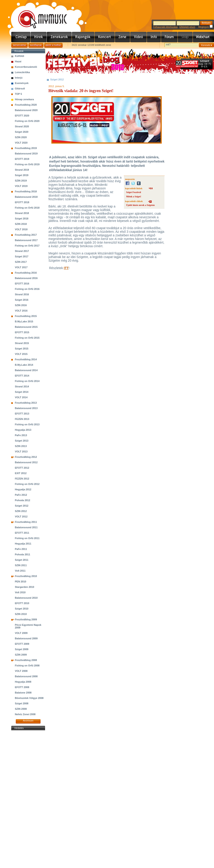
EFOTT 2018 (22, 202)
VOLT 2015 (21, 354)
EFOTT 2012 (22, 468)
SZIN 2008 (21, 709)
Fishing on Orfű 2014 (27, 381)
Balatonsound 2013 (26, 408)
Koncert (105, 37)
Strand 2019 (22, 170)
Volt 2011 (20, 571)
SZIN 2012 (21, 511)
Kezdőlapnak (36, 45)
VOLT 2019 (21, 186)
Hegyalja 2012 (23, 489)
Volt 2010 (20, 592)
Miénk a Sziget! (134, 197)
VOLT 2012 (21, 517)
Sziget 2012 (22, 506)
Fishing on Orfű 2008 (27, 666)
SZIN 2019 (21, 181)
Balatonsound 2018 (26, 197)
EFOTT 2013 (22, 414)
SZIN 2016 (21, 305)
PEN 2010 (20, 582)
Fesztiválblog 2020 (26, 105)
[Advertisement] (28, 799)
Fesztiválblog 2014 (26, 359)
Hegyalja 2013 (23, 430)
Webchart (203, 37)
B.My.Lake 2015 (24, 321)
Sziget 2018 (22, 219)
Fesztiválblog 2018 (26, 191)
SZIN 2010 (21, 614)
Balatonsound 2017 (26, 240)
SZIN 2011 (21, 565)
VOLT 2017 (21, 267)
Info (154, 37)
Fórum (169, 37)
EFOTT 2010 (22, 603)
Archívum (28, 721)
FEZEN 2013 (22, 419)
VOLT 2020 (21, 143)
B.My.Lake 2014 (24, 365)
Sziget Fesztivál (134, 192)
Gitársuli (20, 88)
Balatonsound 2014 (26, 370)
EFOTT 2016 (22, 284)
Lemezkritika (22, 72)
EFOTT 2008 (22, 687)
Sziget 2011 (22, 560)
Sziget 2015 (22, 349)
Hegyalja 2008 (23, 682)
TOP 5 (18, 94)
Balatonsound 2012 (26, 462)
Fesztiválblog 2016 (26, 273)
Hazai (18, 61)
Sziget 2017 (22, 256)
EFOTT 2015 (22, 332)
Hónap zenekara (24, 99)
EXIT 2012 (21, 473)
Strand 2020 (22, 126)
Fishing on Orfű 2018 (27, 208)
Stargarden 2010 (25, 587)
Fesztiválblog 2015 (26, 316)
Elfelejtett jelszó (187, 27)
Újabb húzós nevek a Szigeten (140, 205)
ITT (66, 268)
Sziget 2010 (22, 609)
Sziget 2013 (22, 441)
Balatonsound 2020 (26, 110)
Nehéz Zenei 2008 (25, 714)
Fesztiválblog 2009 (26, 619)
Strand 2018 (22, 213)
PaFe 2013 (21, 435)
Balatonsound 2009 (26, 638)
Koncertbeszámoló (26, 67)
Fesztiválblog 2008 (26, 660)
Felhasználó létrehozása (165, 27)
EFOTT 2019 (22, 159)
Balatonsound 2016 (26, 278)
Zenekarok (59, 37)
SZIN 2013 (21, 446)
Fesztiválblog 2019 (26, 148)
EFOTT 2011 (22, 533)
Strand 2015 (22, 343)
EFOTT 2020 (22, 116)
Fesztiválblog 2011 (26, 522)
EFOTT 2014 (22, 376)
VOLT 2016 (21, 311)
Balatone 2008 (23, 693)
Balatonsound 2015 (26, 327)
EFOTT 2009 (22, 644)
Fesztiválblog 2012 (26, 457)
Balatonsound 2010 (26, 598)
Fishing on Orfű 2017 (27, 246)
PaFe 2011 (21, 549)
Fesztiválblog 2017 (26, 235)
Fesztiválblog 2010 (26, 576)
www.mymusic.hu (39, 15)
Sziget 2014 (22, 392)
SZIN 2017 (21, 262)
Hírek (39, 37)
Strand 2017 (22, 251)
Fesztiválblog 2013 (26, 403)
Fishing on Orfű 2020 (27, 121)
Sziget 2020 (22, 132)
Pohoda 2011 (23, 554)
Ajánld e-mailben (53, 45)
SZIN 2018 (21, 224)
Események (22, 83)
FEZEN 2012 (22, 479)
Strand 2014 (22, 386)
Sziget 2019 (22, 175)
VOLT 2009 (21, 633)
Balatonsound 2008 (26, 676)
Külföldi (19, 56)
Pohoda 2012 (23, 500)
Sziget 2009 (22, 649)
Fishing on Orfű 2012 (27, 484)
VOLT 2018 (21, 229)
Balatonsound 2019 (26, 154)
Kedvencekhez (19, 45)
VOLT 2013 (21, 451)
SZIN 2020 (21, 137)
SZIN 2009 (21, 655)
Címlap (21, 37)
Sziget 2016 (22, 300)
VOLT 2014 (21, 397)
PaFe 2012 (21, 495)
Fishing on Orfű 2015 (27, 338)
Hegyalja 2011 (23, 544)
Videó (139, 37)
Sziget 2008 (22, 703)
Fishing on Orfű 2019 (27, 164)
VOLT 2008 (21, 671)
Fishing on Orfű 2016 (27, 289)
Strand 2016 (22, 294)
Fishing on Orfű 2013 (27, 424)
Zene (123, 37)
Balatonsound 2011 (26, 527)
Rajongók (83, 37)
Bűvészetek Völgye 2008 (29, 698)
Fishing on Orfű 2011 (27, 538)
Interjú (19, 78)
